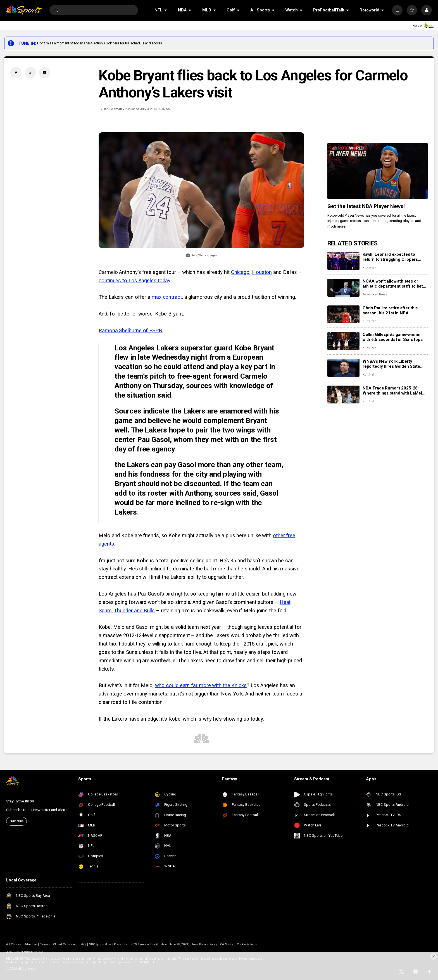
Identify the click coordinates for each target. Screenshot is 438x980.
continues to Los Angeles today (134, 281)
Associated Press (375, 294)
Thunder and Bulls (134, 611)
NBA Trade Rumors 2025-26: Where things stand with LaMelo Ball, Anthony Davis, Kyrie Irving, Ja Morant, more (394, 391)
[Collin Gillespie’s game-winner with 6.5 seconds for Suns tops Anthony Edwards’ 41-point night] (343, 341)
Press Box (121, 944)
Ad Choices (14, 944)
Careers (45, 944)
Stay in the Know (20, 801)
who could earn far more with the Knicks (201, 685)
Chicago (240, 272)
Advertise (30, 944)
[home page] (24, 10)
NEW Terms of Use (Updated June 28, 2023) (160, 944)
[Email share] (45, 73)
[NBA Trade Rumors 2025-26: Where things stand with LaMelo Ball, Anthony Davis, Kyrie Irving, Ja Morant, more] (343, 395)
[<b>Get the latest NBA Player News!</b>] (378, 171)
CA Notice (227, 944)
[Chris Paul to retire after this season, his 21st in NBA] (343, 315)
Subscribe (17, 821)
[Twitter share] (30, 73)
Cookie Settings (247, 944)
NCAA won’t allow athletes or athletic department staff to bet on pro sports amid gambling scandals (393, 284)
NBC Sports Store (100, 944)
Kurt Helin (370, 268)
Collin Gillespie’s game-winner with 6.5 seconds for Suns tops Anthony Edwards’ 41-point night (394, 337)
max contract (167, 297)
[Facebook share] (16, 73)
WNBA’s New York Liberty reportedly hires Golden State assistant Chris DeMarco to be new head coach (392, 364)
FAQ (83, 944)
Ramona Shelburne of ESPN (131, 331)
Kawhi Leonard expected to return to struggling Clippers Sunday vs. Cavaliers (390, 257)
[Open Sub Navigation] (166, 10)
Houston (262, 272)
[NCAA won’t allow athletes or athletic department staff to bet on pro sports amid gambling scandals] (343, 288)
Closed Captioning (65, 944)
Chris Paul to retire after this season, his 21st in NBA (390, 310)
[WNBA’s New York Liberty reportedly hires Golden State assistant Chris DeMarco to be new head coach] (343, 368)
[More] (397, 10)
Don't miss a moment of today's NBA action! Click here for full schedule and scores (100, 43)
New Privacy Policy (205, 944)
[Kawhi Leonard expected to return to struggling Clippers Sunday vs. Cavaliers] (343, 261)
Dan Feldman (112, 109)
